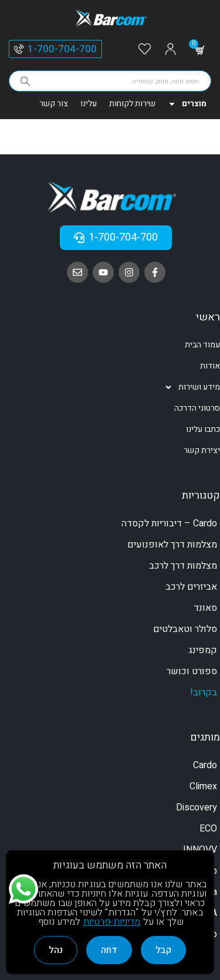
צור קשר (54, 104)
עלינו (89, 104)
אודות (210, 366)
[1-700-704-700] (19, 49)
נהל (56, 950)
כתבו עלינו (203, 429)
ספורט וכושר (192, 671)
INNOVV (200, 850)
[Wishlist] (145, 50)
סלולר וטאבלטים (185, 629)
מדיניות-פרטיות (112, 922)
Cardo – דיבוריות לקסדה (169, 523)
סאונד (205, 608)
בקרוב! (204, 692)
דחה (109, 950)
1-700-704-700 (62, 49)
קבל (163, 950)
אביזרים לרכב (191, 587)
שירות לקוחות (132, 104)
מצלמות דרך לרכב (183, 566)
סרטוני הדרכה (197, 408)
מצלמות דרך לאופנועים (172, 545)
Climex (203, 786)
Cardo (205, 765)
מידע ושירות (192, 387)
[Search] (25, 81)
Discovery (197, 807)
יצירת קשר (202, 450)
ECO (208, 829)
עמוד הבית (202, 345)
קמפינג (203, 650)
